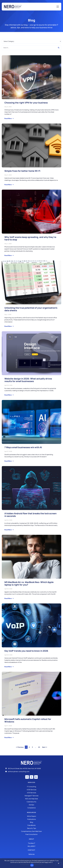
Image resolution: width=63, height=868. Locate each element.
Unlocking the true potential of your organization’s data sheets (31, 309)
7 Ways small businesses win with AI (23, 447)
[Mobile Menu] (58, 7)
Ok (32, 865)
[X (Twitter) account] (31, 777)
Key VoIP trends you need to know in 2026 (26, 651)
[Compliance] (31, 808)
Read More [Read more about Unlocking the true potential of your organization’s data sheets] (8, 326)
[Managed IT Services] (31, 796)
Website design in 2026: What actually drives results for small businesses (28, 380)
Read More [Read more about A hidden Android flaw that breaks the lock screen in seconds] (8, 530)
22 (40, 747)
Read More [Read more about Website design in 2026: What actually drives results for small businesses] (8, 395)
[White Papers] (31, 816)
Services (31, 782)
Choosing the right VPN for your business (26, 103)
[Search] (59, 48)
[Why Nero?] (31, 846)
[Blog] (31, 822)
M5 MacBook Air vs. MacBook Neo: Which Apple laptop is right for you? (29, 583)
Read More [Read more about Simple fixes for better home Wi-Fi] (8, 185)
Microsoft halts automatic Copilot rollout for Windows (28, 720)
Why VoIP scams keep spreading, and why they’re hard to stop (30, 238)
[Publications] (31, 819)
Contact (32, 850)
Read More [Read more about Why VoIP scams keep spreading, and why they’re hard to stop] (8, 255)
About (32, 839)
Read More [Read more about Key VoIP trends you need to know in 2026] (8, 667)
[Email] (31, 771)
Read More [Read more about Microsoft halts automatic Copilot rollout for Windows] (8, 737)
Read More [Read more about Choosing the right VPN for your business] (8, 118)
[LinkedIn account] (36, 777)
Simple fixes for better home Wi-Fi (22, 171)
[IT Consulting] (31, 787)
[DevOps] (31, 805)
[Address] (31, 768)
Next (45, 747)
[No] (58, 864)
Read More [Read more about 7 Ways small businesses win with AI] (8, 461)
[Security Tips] (31, 828)
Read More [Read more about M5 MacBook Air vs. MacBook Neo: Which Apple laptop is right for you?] (8, 598)
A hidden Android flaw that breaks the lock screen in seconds (30, 515)
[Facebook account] (27, 777)
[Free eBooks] (31, 825)
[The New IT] (31, 843)
